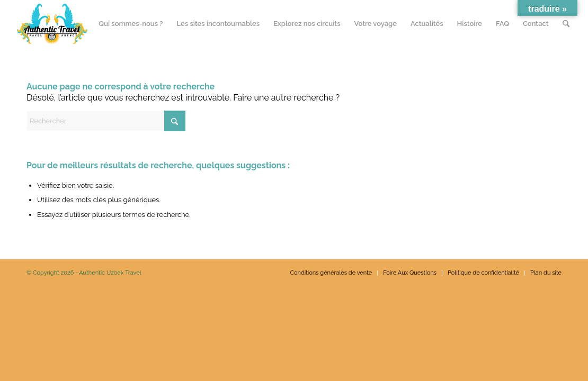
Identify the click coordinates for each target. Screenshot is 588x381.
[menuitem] (131, 24)
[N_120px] (52, 24)
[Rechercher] (566, 24)
